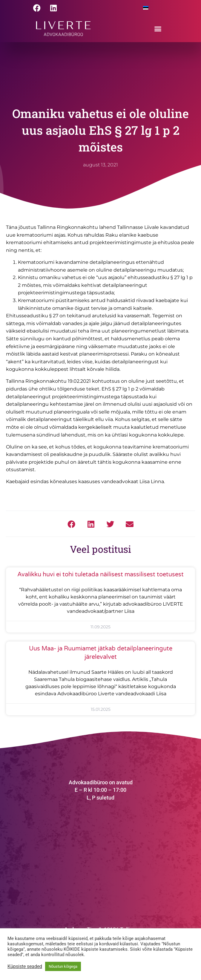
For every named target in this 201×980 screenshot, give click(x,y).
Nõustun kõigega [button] (63, 966)
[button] (158, 29)
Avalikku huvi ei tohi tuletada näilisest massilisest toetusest (100, 575)
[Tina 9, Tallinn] (101, 860)
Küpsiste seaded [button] (25, 967)
